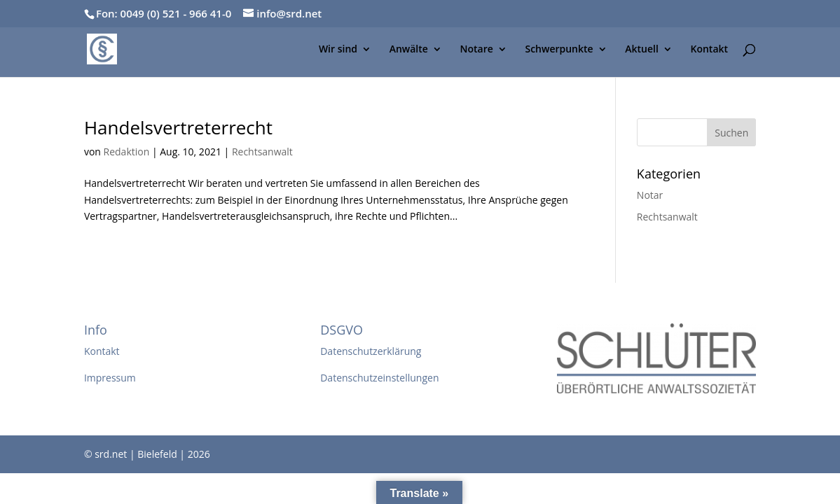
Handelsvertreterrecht (178, 127)
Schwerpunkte (559, 50)
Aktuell (642, 50)
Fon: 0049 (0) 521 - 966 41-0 (164, 13)
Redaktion (127, 152)
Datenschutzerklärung (371, 351)
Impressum (110, 378)
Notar (650, 195)
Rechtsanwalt (262, 152)
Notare (477, 50)
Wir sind (338, 50)
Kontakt (710, 50)
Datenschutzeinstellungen (379, 378)
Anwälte (409, 50)
